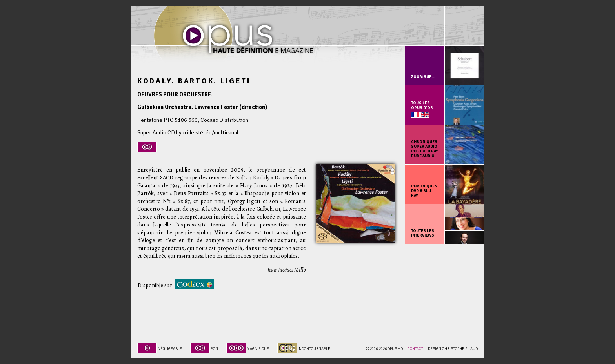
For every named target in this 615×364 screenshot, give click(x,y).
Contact (415, 349)
